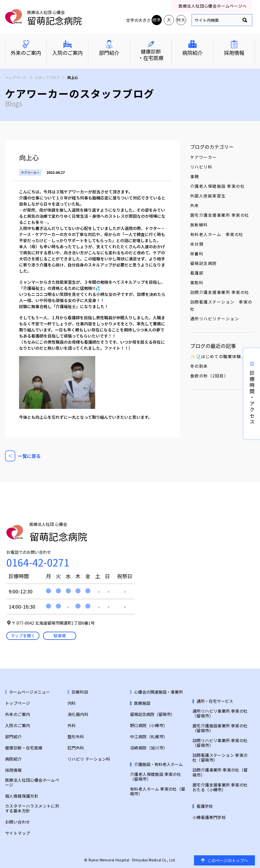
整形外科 (76, 737)
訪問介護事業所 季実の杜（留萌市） (220, 772)
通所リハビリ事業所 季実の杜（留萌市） (220, 713)
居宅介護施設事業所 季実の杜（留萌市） (220, 728)
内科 (72, 703)
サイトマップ (18, 833)
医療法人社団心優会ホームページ (32, 782)
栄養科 (197, 254)
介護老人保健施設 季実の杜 (218, 186)
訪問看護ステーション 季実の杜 (221, 305)
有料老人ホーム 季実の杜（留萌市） (158, 791)
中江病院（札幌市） (149, 737)
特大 (181, 20)
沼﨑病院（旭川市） (149, 748)
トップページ (16, 77)
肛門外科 (76, 748)
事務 (195, 176)
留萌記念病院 (204, 263)
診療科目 (80, 692)
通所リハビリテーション (215, 319)
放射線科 (199, 225)
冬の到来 (199, 366)
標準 (157, 20)
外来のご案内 (18, 714)
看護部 (197, 273)
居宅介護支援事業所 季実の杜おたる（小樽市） (220, 787)
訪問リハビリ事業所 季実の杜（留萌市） (220, 743)
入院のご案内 (18, 725)
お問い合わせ (18, 822)
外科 (72, 725)
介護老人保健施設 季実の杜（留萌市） (156, 777)
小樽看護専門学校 (209, 817)
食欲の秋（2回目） (209, 376)
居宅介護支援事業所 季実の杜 (220, 215)
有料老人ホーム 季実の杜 (217, 234)
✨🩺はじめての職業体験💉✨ (221, 356)
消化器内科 (78, 714)
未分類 (197, 244)
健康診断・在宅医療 (24, 748)
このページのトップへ (224, 860)
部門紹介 (13, 737)
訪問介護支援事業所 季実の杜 (220, 292)
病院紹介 (13, 759)
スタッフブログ (47, 77)
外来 (195, 205)
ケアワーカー (204, 157)
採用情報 (13, 770)
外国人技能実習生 (208, 196)
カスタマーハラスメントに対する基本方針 (32, 808)
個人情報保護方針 (22, 796)
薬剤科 (197, 282)
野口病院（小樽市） (149, 725)
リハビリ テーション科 (89, 759)
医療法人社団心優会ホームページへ (213, 6)
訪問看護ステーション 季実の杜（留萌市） (220, 758)
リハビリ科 (201, 167)
